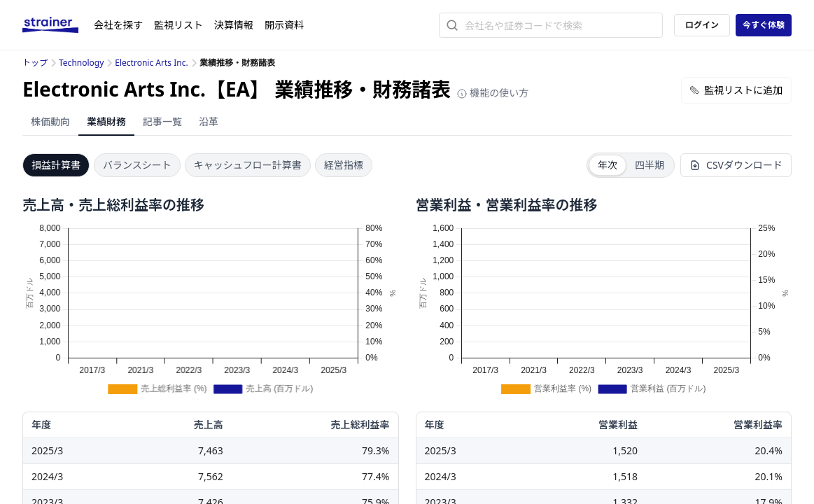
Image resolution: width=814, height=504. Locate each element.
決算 (234, 25)
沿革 (209, 121)
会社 (118, 25)
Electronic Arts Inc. (151, 63)
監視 (178, 25)
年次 (608, 165)
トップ (35, 63)
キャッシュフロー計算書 (248, 165)
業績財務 (106, 121)
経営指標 (344, 165)
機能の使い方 (493, 93)
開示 (284, 25)
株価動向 (50, 121)
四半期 (650, 165)
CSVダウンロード (736, 165)
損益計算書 (56, 165)
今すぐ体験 (764, 25)
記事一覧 (162, 121)
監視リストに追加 (736, 90)
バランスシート (137, 165)
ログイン (702, 25)
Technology (81, 63)
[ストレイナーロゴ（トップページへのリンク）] (58, 25)
